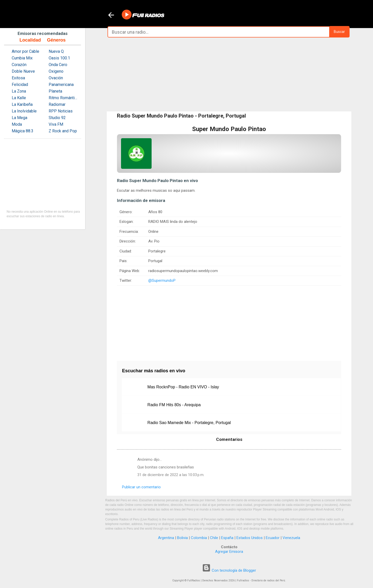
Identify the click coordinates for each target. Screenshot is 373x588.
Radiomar (57, 104)
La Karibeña (22, 104)
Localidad (30, 40)
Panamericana (61, 85)
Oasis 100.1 (59, 58)
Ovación (56, 78)
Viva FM (56, 124)
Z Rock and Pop (63, 131)
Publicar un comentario (141, 487)
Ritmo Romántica (64, 98)
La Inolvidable (24, 111)
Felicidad (20, 85)
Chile (214, 538)
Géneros (56, 40)
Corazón (19, 65)
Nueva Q (56, 51)
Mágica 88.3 (23, 131)
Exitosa (18, 78)
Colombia (199, 538)
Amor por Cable (25, 51)
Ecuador (273, 538)
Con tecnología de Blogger (229, 570)
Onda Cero (58, 65)
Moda (17, 124)
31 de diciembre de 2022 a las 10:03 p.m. (171, 475)
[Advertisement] (229, 74)
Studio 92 (57, 118)
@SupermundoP (162, 280)
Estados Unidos (250, 538)
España (227, 538)
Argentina (166, 538)
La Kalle (19, 98)
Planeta (55, 91)
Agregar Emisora (229, 552)
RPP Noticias (61, 111)
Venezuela (291, 538)
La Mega (19, 118)
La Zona (19, 91)
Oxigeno (56, 71)
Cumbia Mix (22, 58)
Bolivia (182, 538)
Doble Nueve (23, 71)
